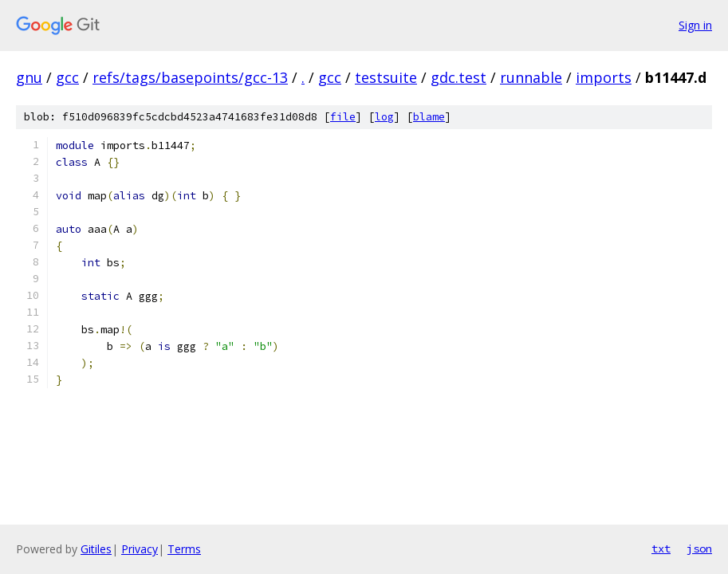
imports (604, 77)
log (384, 117)
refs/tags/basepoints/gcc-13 (190, 77)
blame (429, 117)
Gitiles (96, 549)
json (699, 548)
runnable (531, 77)
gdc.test (458, 77)
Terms (184, 549)
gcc (67, 77)
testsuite (386, 77)
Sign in (695, 25)
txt (661, 548)
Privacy (140, 549)
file (343, 117)
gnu (29, 77)
